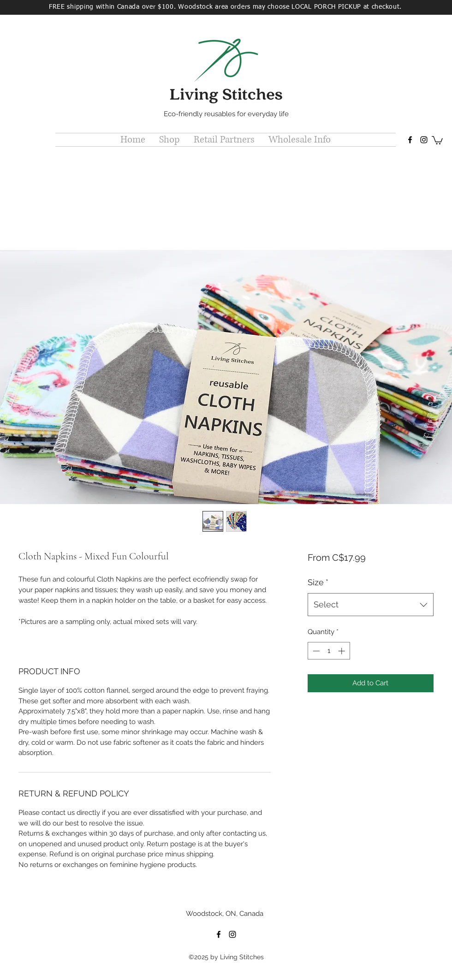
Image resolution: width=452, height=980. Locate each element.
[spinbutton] (329, 651)
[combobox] (371, 605)
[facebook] (410, 140)
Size (318, 582)
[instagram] (424, 140)
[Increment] (342, 651)
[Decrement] (315, 651)
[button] (169, 140)
